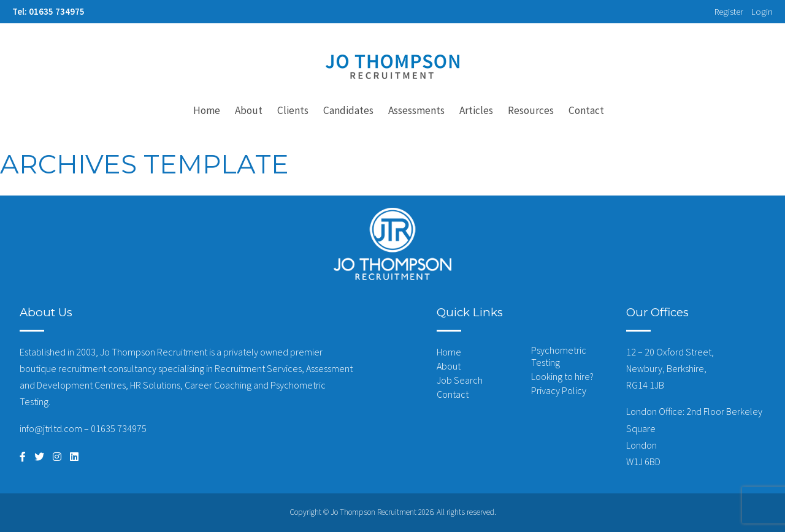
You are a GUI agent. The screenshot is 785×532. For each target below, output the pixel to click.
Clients (293, 110)
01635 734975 (119, 428)
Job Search (460, 380)
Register (729, 12)
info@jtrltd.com (51, 428)
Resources (531, 110)
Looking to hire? (562, 376)
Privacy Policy (559, 390)
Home (207, 110)
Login (762, 12)
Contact (586, 110)
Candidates (348, 110)
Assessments (416, 110)
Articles (476, 110)
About (249, 110)
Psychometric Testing (559, 356)
